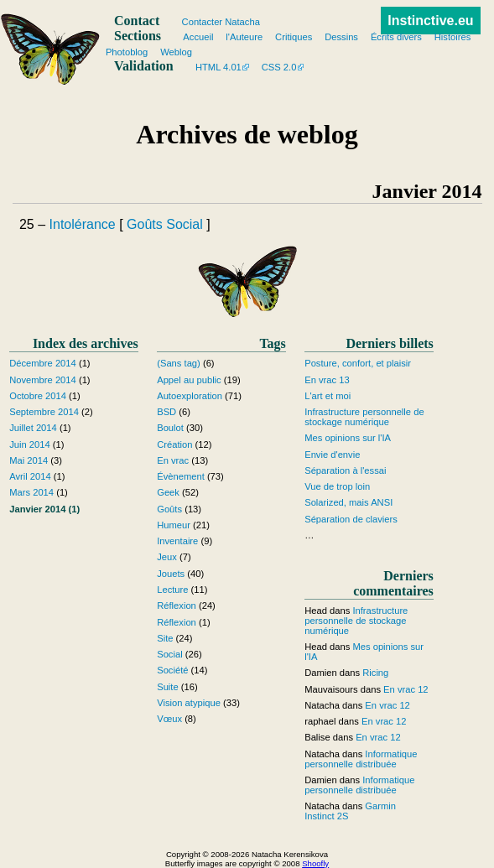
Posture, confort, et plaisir (358, 363)
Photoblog (127, 52)
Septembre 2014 (44, 412)
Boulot (170, 428)
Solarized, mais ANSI (348, 502)
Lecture (172, 590)
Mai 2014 (29, 460)
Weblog (176, 52)
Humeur (174, 525)
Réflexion (177, 606)
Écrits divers (396, 37)
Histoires (453, 37)
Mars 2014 (31, 492)
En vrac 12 (406, 689)
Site (165, 638)
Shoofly (315, 863)
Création (174, 444)
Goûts (145, 224)
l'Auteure (244, 37)
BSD (166, 412)
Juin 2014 (30, 444)
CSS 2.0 (279, 67)
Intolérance (83, 224)
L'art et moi (328, 396)
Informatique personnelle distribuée (361, 759)
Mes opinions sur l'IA (348, 438)
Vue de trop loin (337, 486)
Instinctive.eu (430, 21)
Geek (168, 492)
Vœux (169, 719)
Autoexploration (190, 396)
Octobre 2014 (38, 396)
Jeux (167, 557)
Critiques (294, 37)
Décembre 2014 (43, 363)
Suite (168, 687)
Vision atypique (189, 703)
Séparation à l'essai (345, 470)
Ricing (375, 673)
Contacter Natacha (221, 22)
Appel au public (189, 380)
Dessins (341, 37)
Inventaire (177, 541)
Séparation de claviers (351, 519)
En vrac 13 (327, 380)
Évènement (181, 476)
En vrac (173, 460)
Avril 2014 (30, 476)
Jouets (171, 574)
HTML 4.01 (218, 67)
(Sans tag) (179, 363)
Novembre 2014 (43, 380)
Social (185, 224)
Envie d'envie (332, 455)
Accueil (198, 37)
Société (172, 670)
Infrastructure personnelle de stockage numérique (364, 417)
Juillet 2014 (33, 428)
